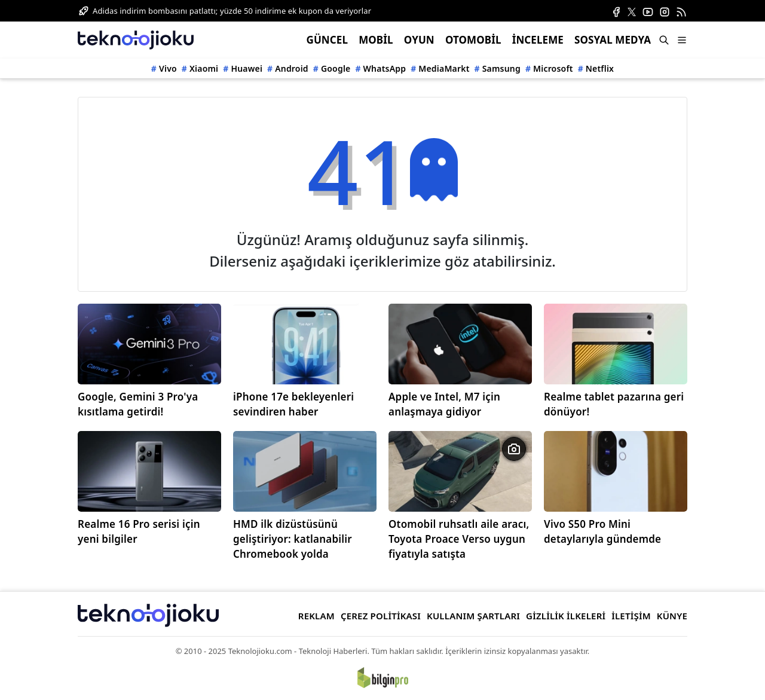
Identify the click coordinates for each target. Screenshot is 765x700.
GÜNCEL (327, 40)
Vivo (168, 68)
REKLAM (316, 616)
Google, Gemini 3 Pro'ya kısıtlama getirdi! (138, 404)
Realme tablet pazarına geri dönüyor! (614, 404)
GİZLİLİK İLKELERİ (566, 616)
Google (336, 68)
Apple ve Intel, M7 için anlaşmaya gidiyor (444, 404)
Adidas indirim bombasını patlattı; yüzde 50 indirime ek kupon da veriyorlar (232, 11)
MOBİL (376, 40)
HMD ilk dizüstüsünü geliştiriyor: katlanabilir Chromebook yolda (293, 539)
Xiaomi (204, 68)
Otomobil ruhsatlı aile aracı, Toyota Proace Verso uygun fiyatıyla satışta (459, 539)
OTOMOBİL (473, 40)
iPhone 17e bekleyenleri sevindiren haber (293, 404)
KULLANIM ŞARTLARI (473, 616)
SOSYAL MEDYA (613, 40)
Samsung (501, 68)
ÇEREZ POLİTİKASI (381, 616)
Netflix (600, 68)
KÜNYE (672, 616)
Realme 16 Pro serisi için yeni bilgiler (139, 531)
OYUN (419, 40)
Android (292, 68)
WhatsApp (385, 68)
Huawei (247, 68)
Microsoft (553, 68)
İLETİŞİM (631, 616)
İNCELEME (538, 40)
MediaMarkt (444, 68)
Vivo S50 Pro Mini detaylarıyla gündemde (602, 531)
